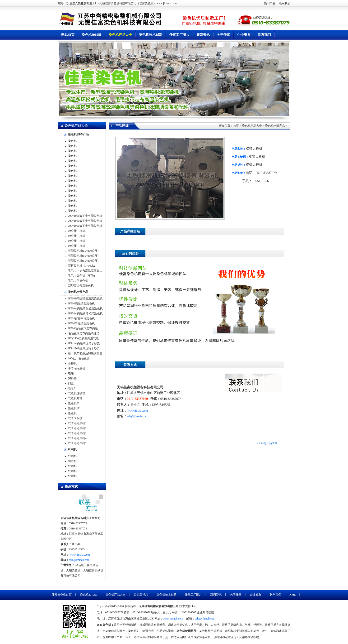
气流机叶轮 (75, 398)
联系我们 (284, 3)
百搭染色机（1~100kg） (83, 266)
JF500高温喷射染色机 (81, 303)
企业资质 (244, 35)
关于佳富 (223, 35)
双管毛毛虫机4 (77, 438)
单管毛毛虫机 (77, 368)
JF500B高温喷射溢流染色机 (85, 298)
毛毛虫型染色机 (78, 281)
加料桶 (72, 378)
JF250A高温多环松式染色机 (85, 313)
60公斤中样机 (77, 231)
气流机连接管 (77, 393)
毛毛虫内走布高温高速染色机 (87, 333)
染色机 (72, 141)
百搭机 (72, 363)
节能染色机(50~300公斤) (83, 251)
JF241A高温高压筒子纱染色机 (87, 343)
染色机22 (74, 403)
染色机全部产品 (275, 126)
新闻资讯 (203, 35)
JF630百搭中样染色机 (81, 318)
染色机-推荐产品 (79, 134)
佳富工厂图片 (179, 35)
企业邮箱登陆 (205, 612)
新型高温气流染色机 (81, 286)
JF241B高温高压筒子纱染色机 (87, 348)
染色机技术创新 (151, 35)
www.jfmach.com (138, 411)
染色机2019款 (92, 35)
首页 (236, 126)
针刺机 (72, 449)
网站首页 (68, 35)
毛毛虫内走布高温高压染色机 (87, 271)
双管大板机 (75, 418)
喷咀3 (72, 388)
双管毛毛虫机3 (77, 433)
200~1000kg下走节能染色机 (85, 216)
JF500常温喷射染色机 (81, 323)
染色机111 (74, 408)
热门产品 (270, 3)
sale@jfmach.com (137, 416)
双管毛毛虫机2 (77, 428)
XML (293, 595)
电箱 (71, 373)
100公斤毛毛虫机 (79, 358)
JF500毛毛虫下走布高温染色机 (87, 328)
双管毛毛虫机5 (77, 443)
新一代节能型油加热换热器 (85, 353)
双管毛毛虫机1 (77, 423)
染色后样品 (141, 595)
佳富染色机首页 (62, 595)
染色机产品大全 (120, 35)
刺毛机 (72, 461)
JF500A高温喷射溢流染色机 (85, 308)
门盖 (71, 383)
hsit (194, 606)
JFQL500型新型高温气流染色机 (88, 338)
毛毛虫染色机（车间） (82, 276)
